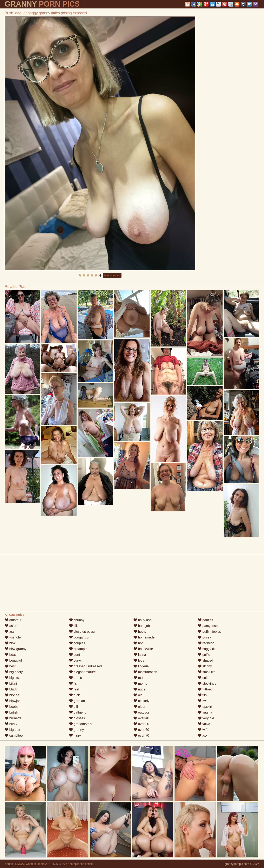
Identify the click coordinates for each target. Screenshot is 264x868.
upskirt (205, 707)
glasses (77, 718)
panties (205, 620)
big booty (14, 672)
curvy (75, 660)
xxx (203, 736)
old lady (141, 701)
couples (77, 643)
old (138, 695)
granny (76, 730)
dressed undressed (85, 666)
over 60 (141, 730)
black (11, 689)
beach (12, 655)
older (139, 707)
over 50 (141, 724)
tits (202, 695)
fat (73, 684)
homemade (144, 637)
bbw (10, 643)
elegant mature (82, 672)
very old (206, 718)
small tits (207, 672)
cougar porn (80, 637)
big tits (12, 678)
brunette (13, 718)
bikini (11, 684)
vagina (205, 712)
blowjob (13, 701)
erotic (75, 678)
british (11, 712)
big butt (12, 730)
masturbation (145, 672)
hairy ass (142, 620)
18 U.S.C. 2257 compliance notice (71, 864)
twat (203, 701)
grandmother (81, 724)
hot (138, 643)
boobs (12, 707)
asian (11, 626)
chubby (77, 620)
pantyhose (208, 626)
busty (11, 724)
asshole (13, 637)
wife (203, 730)
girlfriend (78, 712)
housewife (143, 649)
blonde (12, 695)
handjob (142, 626)
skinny (205, 666)
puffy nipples (209, 632)
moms (140, 684)
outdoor (141, 712)
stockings (207, 684)
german (77, 701)
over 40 (141, 718)
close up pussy (82, 632)
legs (139, 660)
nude (139, 689)
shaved (205, 660)
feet (74, 689)
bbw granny (16, 649)
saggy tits (207, 649)
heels (140, 632)
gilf (74, 707)
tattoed (205, 689)
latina (140, 655)
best (10, 666)
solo (203, 678)
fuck (74, 695)
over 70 (141, 736)
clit (73, 626)
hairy (75, 736)
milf (138, 678)
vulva (204, 724)
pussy (204, 637)
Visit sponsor (112, 275)
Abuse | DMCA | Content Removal (27, 864)
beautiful (13, 660)
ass (10, 632)
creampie (78, 649)
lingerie (141, 666)
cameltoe (14, 736)
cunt (75, 655)
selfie (204, 655)
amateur (13, 620)
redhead (206, 643)
